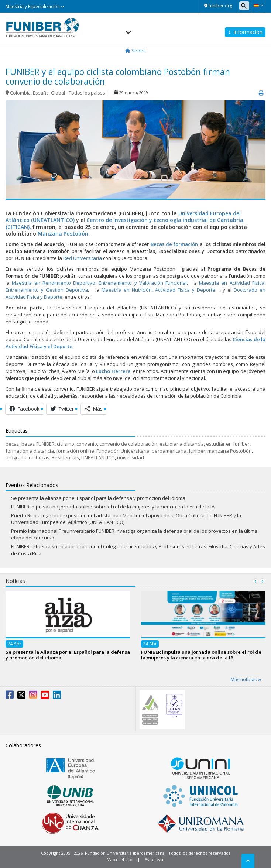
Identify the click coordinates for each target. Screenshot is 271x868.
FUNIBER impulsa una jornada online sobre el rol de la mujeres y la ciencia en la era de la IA (113, 507)
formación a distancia (30, 451)
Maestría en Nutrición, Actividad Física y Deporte (158, 290)
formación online (75, 451)
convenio (87, 444)
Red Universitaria (83, 258)
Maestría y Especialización (35, 6)
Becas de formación (174, 244)
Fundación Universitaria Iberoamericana (141, 451)
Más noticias (246, 680)
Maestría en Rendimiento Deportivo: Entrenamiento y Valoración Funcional (99, 283)
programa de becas (28, 457)
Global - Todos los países (78, 93)
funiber (197, 451)
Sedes (135, 51)
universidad (131, 457)
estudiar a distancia (182, 444)
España (41, 93)
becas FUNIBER (38, 444)
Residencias (65, 457)
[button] (258, 6)
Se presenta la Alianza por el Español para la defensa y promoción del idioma (98, 498)
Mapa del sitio (120, 859)
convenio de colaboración (128, 444)
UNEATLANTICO (98, 457)
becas (12, 444)
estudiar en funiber (228, 444)
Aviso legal (155, 859)
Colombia (20, 93)
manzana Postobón (230, 451)
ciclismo (66, 444)
